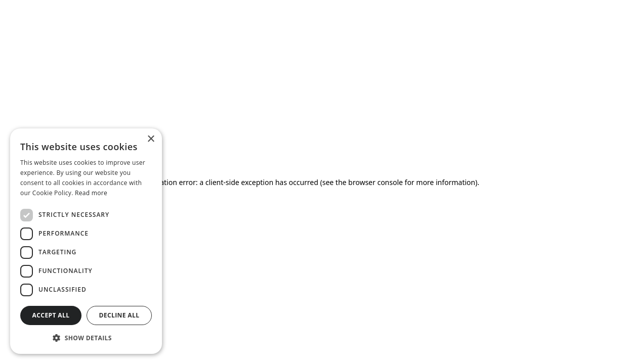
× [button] (151, 139)
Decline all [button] (119, 315)
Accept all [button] (51, 315)
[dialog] (86, 241)
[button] (86, 338)
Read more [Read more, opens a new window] (91, 193)
